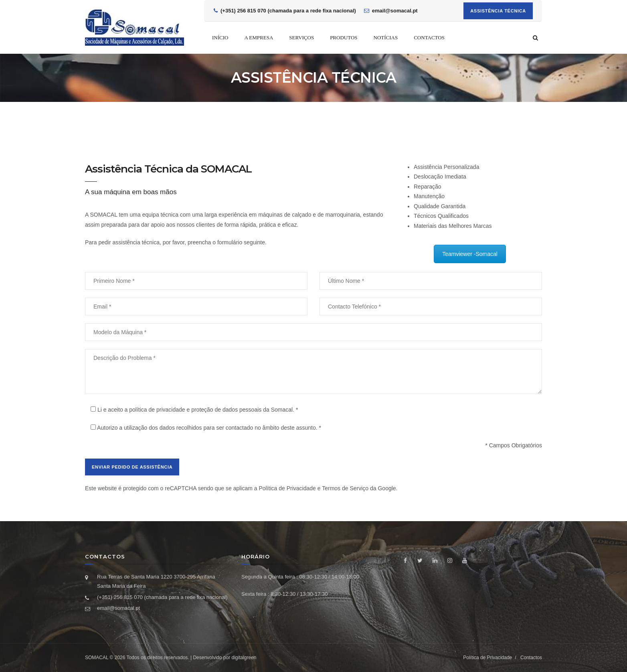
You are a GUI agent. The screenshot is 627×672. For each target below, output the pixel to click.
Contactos (429, 38)
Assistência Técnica (498, 11)
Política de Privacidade (287, 488)
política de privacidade (157, 410)
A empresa (259, 38)
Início (220, 38)
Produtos (344, 38)
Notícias (386, 38)
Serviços (301, 38)
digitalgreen (244, 658)
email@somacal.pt (118, 608)
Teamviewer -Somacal (470, 254)
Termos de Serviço (345, 488)
